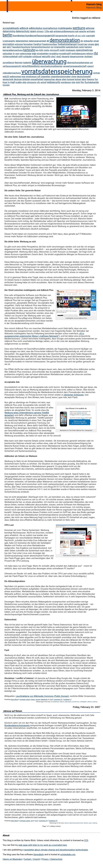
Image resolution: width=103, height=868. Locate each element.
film (82, 82)
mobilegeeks (65, 28)
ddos (84, 79)
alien (64, 79)
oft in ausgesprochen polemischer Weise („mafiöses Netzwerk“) (44, 335)
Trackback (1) (67, 700)
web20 (6, 77)
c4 (76, 36)
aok (77, 31)
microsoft (54, 50)
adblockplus (36, 28)
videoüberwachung (12, 73)
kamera (88, 47)
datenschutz (23, 31)
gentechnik (8, 79)
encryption (9, 44)
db (48, 41)
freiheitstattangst (67, 44)
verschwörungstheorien (51, 66)
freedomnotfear (50, 44)
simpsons (32, 82)
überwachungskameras (78, 63)
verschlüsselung (31, 66)
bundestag (19, 36)
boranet (71, 79)
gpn (4, 47)
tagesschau (50, 79)
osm (17, 54)
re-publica (54, 54)
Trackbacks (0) (53, 821)
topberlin (27, 63)
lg (9, 82)
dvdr (78, 82)
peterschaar (26, 54)
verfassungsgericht (12, 66)
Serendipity (39, 854)
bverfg (71, 36)
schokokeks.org (68, 854)
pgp (34, 53)
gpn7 (9, 47)
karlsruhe (29, 50)
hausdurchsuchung (21, 47)
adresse (90, 28)
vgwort (90, 66)
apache (83, 31)
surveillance (8, 63)
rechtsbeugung (78, 54)
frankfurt (38, 44)
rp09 (20, 57)
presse (26, 79)
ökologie (18, 79)
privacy (40, 31)
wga (23, 77)
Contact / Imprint (32, 859)
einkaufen (88, 41)
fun (96, 79)
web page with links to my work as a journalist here (43, 845)
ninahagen (70, 50)
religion (90, 54)
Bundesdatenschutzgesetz (17, 725)
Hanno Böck (14, 700)
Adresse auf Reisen (13, 711)
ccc (79, 36)
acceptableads (11, 28)
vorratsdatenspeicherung (57, 71)
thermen (19, 63)
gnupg (91, 44)
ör (14, 54)
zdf (39, 77)
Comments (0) (58, 700)
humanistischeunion (41, 47)
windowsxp (31, 77)
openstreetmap (84, 50)
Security (38, 700)
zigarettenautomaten (61, 77)
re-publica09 (65, 54)
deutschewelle (84, 77)
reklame (90, 702)
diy (82, 41)
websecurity (54, 82)
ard (88, 31)
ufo (38, 82)
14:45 (51, 700)
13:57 (36, 821)
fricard (80, 44)
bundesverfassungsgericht (40, 36)
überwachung (49, 61)
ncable (19, 82)
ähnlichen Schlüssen (74, 395)
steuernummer (77, 57)
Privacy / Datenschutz (52, 859)
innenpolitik (60, 47)
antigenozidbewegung (64, 31)
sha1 (53, 57)
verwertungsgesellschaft (75, 66)
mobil (62, 50)
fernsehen (28, 44)
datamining (9, 31)
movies (6, 85)
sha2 (59, 57)
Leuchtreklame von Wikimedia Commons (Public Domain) (42, 696)
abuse (58, 79)
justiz (81, 47)
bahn (93, 31)
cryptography (9, 41)
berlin (8, 35)
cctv (83, 36)
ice (52, 47)
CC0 (86, 840)
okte (24, 82)
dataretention (22, 41)
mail (12, 82)
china (74, 77)
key (37, 50)
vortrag (96, 73)
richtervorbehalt (10, 57)
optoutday (8, 54)
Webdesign (44, 700)
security (46, 56)
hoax (5, 82)
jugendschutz (72, 47)
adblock (24, 28)
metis (47, 50)
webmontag (15, 77)
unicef (43, 82)
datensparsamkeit (38, 41)
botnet (78, 79)
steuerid (65, 57)
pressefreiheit (37, 79)
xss (73, 82)
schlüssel (37, 57)
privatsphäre (43, 54)
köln (41, 50)
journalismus (50, 28)
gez (86, 44)
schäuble (27, 57)
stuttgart (89, 57)
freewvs (91, 79)
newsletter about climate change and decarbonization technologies (56, 850)
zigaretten (46, 77)
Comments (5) (43, 821)
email (96, 41)
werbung (79, 28)
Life (32, 821)
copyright (90, 36)
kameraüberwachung (13, 50)
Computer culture (25, 700)
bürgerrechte (61, 36)
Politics (33, 700)
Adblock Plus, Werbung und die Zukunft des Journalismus (31, 94)
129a (47, 31)
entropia (19, 44)
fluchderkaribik (92, 82)
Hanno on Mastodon (12, 859)
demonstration (65, 40)
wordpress (66, 82)
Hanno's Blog (94, 8)
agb (51, 31)
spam (33, 31)
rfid (96, 53)
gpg (97, 44)
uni (91, 63)
